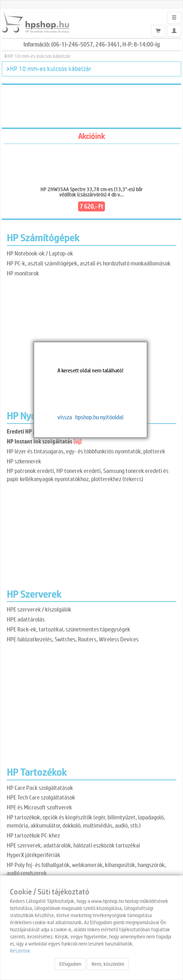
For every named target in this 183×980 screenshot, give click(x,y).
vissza (65, 417)
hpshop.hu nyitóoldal (99, 417)
